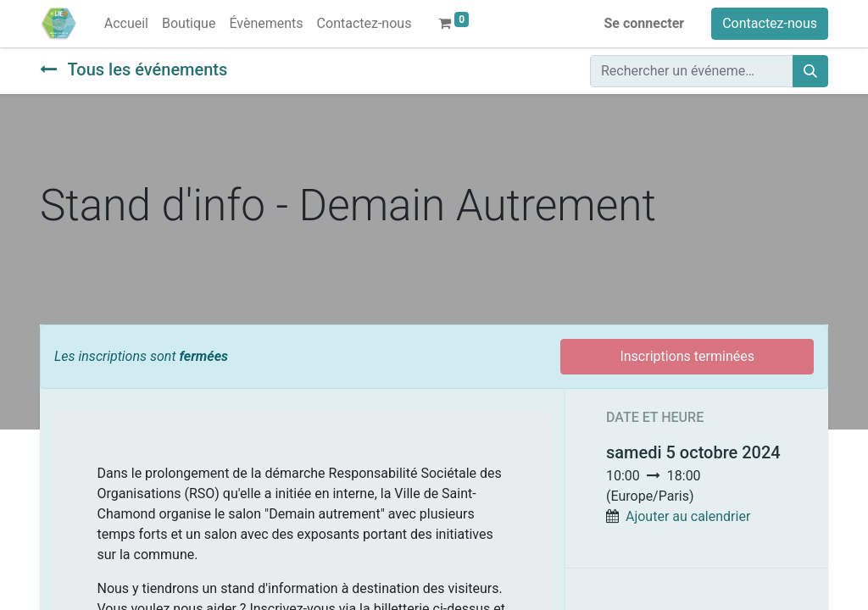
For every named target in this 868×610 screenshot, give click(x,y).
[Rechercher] (810, 71)
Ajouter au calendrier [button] (688, 516)
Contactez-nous (770, 23)
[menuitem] (126, 24)
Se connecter (645, 23)
